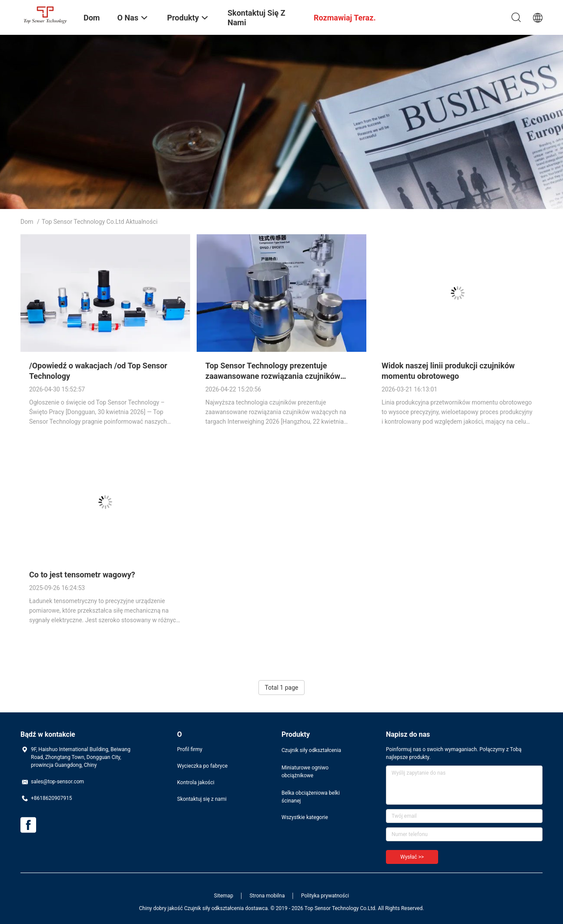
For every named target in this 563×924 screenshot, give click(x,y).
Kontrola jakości (196, 782)
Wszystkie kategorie (305, 817)
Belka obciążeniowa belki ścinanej (311, 797)
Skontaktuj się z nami (202, 799)
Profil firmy (190, 749)
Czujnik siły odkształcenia (311, 750)
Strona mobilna (267, 896)
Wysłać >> (412, 857)
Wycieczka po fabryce (202, 766)
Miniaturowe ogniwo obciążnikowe (305, 772)
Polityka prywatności (325, 896)
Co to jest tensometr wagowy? (82, 575)
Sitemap (224, 896)
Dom (27, 222)
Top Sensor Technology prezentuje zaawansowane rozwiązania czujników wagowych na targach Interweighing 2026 (278, 376)
